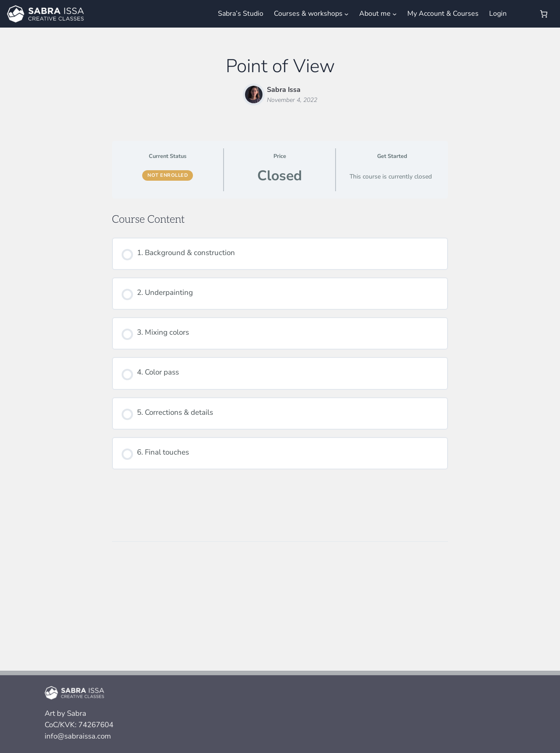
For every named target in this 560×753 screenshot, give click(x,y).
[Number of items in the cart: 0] (544, 14)
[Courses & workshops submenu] (346, 14)
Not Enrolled (168, 175)
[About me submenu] (395, 14)
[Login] (522, 14)
